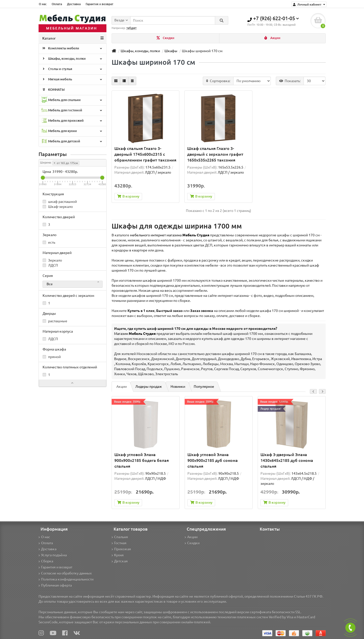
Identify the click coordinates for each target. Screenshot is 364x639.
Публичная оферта (55, 585)
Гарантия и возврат (100, 4)
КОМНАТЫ (53, 90)
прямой (52, 357)
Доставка (74, 4)
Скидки (166, 38)
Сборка (46, 561)
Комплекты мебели (72, 49)
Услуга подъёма (53, 555)
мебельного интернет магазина (170, 235)
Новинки (178, 387)
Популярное (204, 387)
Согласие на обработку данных (65, 573)
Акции (272, 38)
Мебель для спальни (72, 100)
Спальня (120, 537)
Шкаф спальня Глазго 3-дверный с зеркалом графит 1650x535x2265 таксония (215, 154)
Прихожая (121, 549)
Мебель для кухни (72, 131)
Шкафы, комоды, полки (72, 59)
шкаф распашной (60, 202)
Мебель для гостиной (72, 110)
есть (49, 242)
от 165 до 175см (66, 163)
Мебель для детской (72, 141)
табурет (131, 28)
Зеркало (52, 260)
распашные (55, 321)
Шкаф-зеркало (58, 207)
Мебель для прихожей (72, 121)
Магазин (135, 334)
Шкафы (171, 51)
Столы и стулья (72, 69)
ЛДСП (50, 265)
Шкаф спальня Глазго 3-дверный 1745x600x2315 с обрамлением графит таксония (145, 154)
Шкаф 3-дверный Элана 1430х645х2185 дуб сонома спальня (287, 460)
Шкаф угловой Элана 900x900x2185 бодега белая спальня (142, 460)
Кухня (118, 555)
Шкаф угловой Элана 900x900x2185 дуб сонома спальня (213, 460)
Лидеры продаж (149, 387)
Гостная (119, 543)
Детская (120, 561)
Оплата (57, 4)
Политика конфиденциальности (66, 579)
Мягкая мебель (72, 80)
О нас (43, 4)
